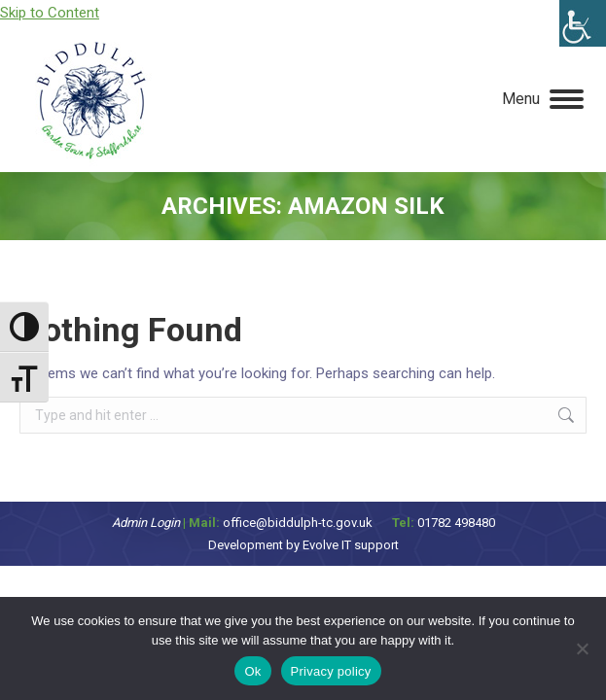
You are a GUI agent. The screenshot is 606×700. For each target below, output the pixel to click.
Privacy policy (331, 671)
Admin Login (146, 523)
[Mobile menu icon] (543, 99)
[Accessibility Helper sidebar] (583, 23)
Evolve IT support (351, 545)
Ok (252, 671)
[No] (582, 648)
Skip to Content (50, 13)
